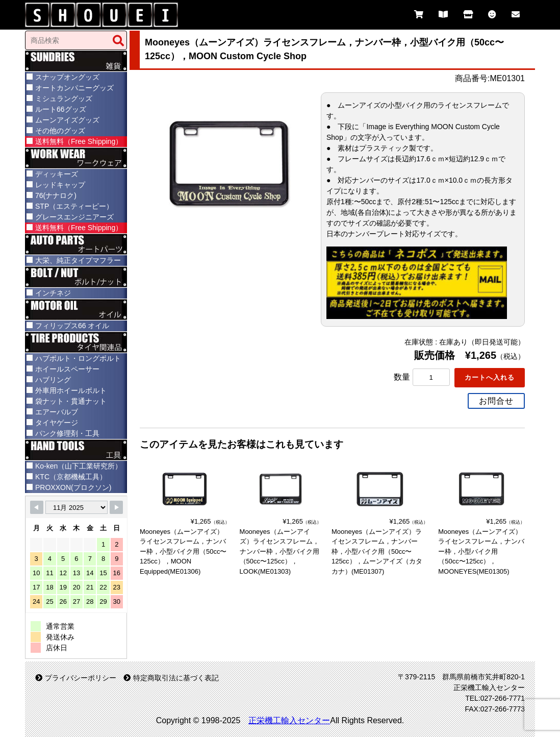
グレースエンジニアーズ (74, 217)
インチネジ (53, 293)
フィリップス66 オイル (72, 326)
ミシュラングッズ (64, 99)
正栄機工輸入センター (289, 720)
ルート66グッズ (61, 109)
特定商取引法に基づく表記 (171, 678)
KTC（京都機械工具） (71, 477)
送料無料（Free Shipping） (79, 141)
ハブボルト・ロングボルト (78, 358)
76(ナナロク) (56, 195)
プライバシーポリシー (76, 678)
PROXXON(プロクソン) (73, 487)
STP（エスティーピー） (74, 206)
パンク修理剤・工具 (67, 433)
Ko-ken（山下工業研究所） (79, 466)
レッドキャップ (60, 185)
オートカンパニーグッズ (74, 88)
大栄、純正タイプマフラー (78, 260)
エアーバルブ (57, 412)
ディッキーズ (57, 174)
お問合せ (496, 400)
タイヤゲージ (57, 423)
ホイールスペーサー (67, 369)
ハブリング (53, 380)
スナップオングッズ (67, 77)
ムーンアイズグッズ (67, 120)
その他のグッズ (60, 131)
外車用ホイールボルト (71, 390)
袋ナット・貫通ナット (71, 401)
